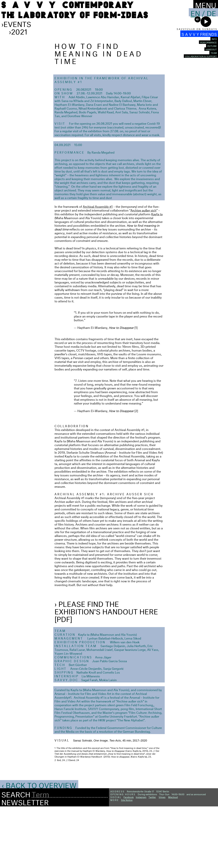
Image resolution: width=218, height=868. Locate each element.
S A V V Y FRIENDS (199, 34)
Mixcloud (173, 858)
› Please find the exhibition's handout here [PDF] (106, 672)
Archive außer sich (143, 271)
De (211, 12)
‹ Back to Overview (39, 845)
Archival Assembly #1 (98, 267)
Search (16, 855)
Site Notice (127, 861)
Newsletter (25, 863)
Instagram (141, 858)
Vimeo (162, 858)
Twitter (152, 858)
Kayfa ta (157, 275)
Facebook (129, 858)
